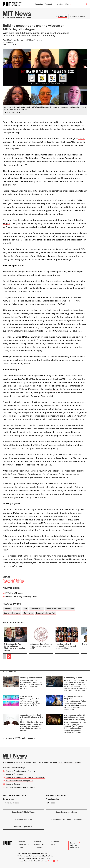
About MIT (38, 848)
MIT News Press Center (56, 795)
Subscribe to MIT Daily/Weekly (23, 812)
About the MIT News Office (14, 795)
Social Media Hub (41, 861)
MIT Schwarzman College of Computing (22, 787)
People (35, 858)
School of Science (13, 784)
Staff (25, 609)
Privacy (20, 861)
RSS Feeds (50, 803)
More (68, 4)
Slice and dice (26, 696)
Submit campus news (24, 819)
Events (29, 858)
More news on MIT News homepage (18, 738)
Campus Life (39, 845)
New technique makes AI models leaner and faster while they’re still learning (74, 717)
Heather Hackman (19, 314)
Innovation (58, 4)
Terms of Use (9, 799)
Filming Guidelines (11, 803)
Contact (48, 858)
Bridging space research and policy (74, 697)
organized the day (60, 281)
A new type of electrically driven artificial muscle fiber (32, 716)
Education (39, 4)
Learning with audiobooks (31, 678)
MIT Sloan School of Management (19, 781)
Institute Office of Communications (67, 762)
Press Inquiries (52, 799)
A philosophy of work (73, 678)
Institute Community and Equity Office (21, 597)
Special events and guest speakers (60, 609)
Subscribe (63, 17)
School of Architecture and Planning (20, 771)
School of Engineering (14, 774)
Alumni (20, 848)
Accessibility (29, 861)
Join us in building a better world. (75, 845)
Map (23, 858)
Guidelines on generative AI (24, 827)
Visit (19, 858)
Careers (41, 858)
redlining (54, 389)
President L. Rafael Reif (46, 613)
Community (28, 613)
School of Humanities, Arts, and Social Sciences (25, 777)
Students (8, 609)
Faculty (17, 609)
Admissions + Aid (24, 845)
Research (49, 4)
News (53, 845)
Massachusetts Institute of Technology (32, 853)
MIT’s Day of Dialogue (14, 593)
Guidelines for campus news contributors (67, 819)
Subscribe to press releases (66, 812)
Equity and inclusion (12, 613)
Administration (37, 609)
